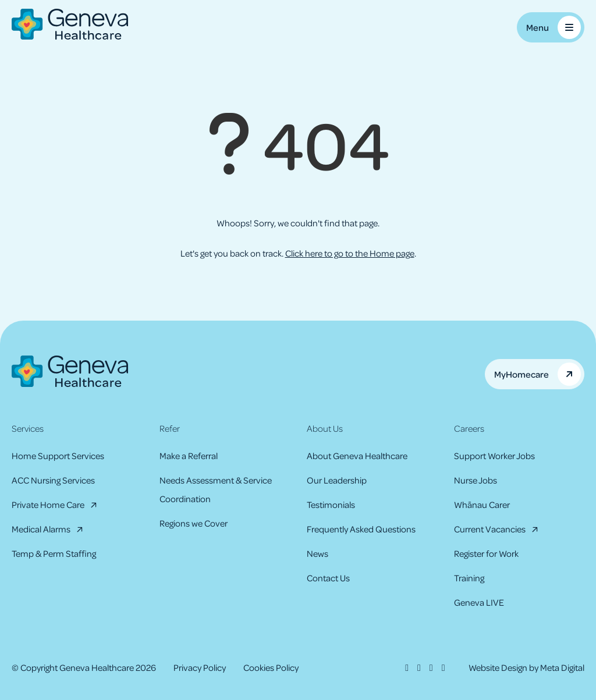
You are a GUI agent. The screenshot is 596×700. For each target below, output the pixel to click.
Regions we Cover (194, 523)
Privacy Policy (200, 667)
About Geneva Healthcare (357, 456)
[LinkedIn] (431, 667)
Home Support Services (58, 456)
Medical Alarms (41, 529)
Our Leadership (337, 480)
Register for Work (486, 553)
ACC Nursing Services (53, 480)
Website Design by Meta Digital (526, 667)
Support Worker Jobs (494, 456)
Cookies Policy (271, 667)
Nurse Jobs (476, 480)
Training (469, 578)
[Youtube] (444, 667)
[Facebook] (407, 667)
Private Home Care (48, 504)
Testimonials (331, 504)
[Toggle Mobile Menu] (551, 27)
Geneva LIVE (479, 602)
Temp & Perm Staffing (54, 553)
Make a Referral (189, 456)
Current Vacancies (490, 529)
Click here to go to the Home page (350, 253)
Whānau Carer (482, 504)
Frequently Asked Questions (361, 529)
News (317, 553)
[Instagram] (419, 667)
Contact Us (328, 578)
